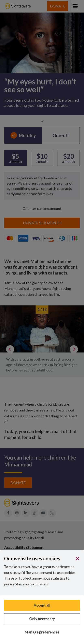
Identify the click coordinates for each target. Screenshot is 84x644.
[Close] (78, 559)
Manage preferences (42, 632)
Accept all (42, 605)
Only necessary (42, 619)
